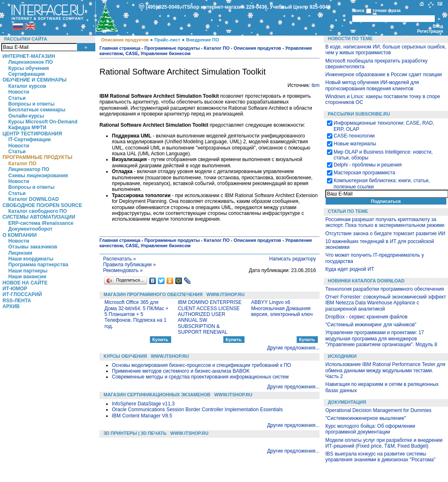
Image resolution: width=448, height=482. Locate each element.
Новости (19, 92)
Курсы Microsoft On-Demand (43, 122)
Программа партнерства (38, 265)
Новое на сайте (25, 283)
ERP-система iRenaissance (41, 223)
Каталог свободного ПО (38, 211)
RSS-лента (17, 301)
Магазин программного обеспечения (153, 294)
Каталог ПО (22, 164)
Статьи (17, 98)
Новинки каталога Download (366, 281)
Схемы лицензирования (38, 176)
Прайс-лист (168, 40)
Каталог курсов (27, 86)
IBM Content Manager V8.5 (142, 416)
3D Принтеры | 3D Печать (135, 433)
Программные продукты (37, 157)
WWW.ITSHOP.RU (225, 294)
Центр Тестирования (32, 134)
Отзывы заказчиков (33, 247)
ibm (316, 85)
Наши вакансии (27, 277)
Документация (347, 402)
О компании (20, 235)
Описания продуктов (125, 40)
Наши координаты (31, 259)
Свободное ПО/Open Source (42, 205)
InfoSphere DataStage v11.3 (143, 404)
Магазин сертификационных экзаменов (157, 395)
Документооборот (30, 229)
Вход (438, 26)
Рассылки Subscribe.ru (359, 114)
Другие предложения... (293, 348)
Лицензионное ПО (31, 62)
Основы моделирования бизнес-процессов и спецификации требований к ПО (201, 365)
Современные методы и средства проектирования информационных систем (200, 377)
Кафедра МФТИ (27, 128)
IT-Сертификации (29, 140)
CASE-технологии (354, 136)
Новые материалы (355, 144)
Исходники (342, 356)
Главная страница (120, 48)
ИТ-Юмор (15, 289)
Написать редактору (293, 259)
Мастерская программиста (364, 173)
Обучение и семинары (35, 80)
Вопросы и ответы (31, 104)
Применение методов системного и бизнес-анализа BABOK (181, 371)
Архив (11, 306)
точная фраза (387, 11)
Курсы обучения (29, 68)
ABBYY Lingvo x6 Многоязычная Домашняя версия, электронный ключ (282, 308)
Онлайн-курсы (26, 116)
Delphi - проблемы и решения (368, 165)
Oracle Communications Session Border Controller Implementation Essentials (197, 410)
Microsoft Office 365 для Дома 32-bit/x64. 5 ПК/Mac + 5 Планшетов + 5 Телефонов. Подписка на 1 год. (137, 314)
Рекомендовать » (123, 270)
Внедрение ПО (203, 40)
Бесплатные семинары (37, 110)
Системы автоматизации (39, 217)
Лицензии (20, 253)
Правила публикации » (130, 265)
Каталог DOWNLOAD (34, 199)
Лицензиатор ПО (29, 169)
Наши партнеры (28, 271)
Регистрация (430, 31)
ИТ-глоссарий (22, 294)
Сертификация (27, 74)
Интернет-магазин (29, 56)
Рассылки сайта (26, 39)
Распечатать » (120, 259)
